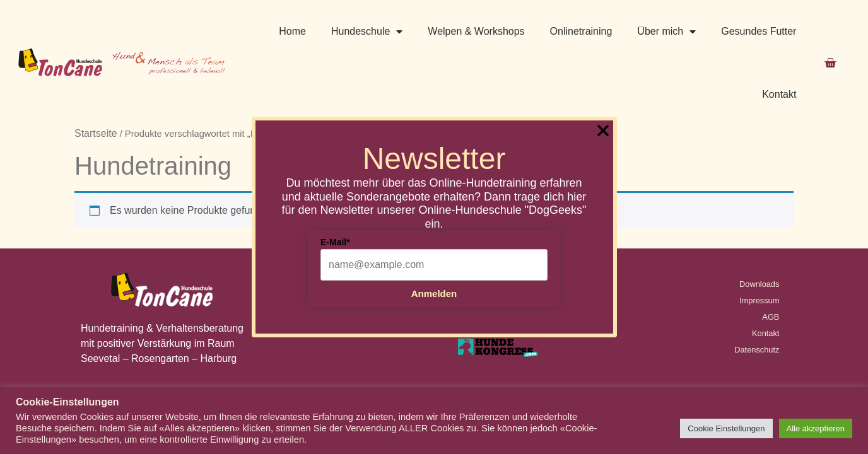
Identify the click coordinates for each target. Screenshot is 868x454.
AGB (771, 254)
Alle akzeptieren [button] (816, 428)
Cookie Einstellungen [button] (726, 428)
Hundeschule (367, 32)
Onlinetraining (581, 31)
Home (292, 31)
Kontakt (779, 94)
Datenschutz (757, 287)
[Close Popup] (603, 133)
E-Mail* (335, 242)
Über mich (666, 32)
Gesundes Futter (759, 31)
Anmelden (434, 294)
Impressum (759, 237)
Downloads (759, 221)
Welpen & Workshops (476, 31)
